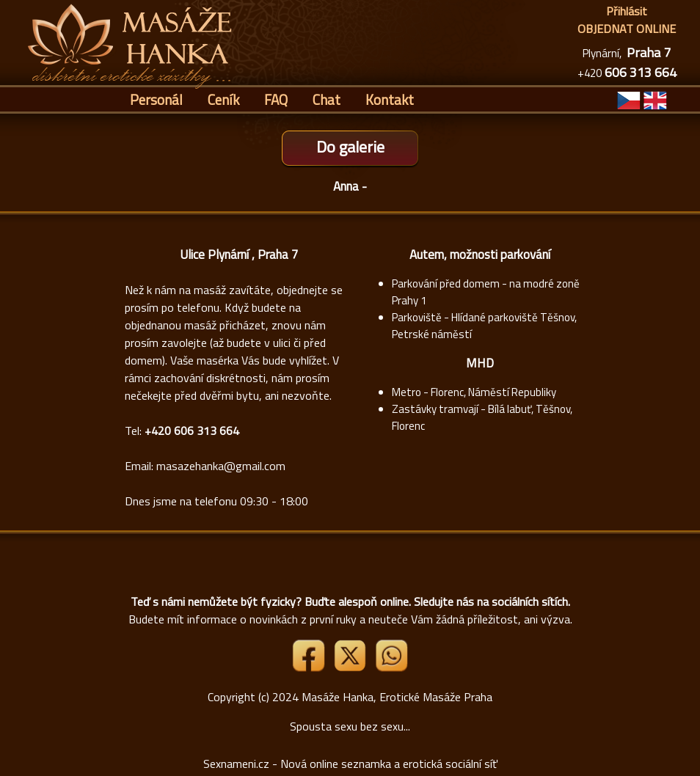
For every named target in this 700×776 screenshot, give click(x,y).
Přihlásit (627, 11)
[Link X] (351, 667)
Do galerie (350, 147)
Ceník (223, 99)
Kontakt (390, 99)
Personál (156, 99)
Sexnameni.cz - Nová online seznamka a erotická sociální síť (350, 764)
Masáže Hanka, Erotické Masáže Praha (397, 697)
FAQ (276, 99)
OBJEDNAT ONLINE (627, 29)
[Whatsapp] (391, 667)
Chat (327, 99)
